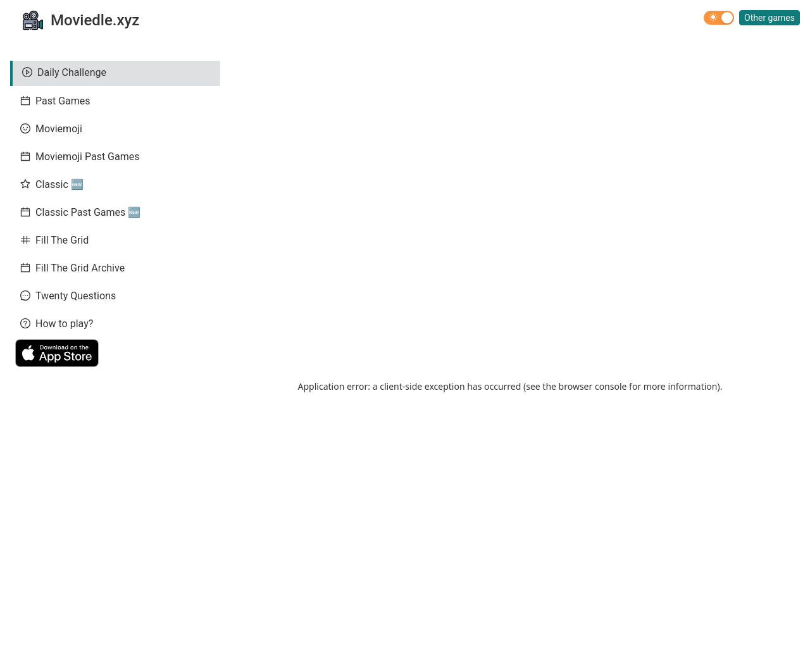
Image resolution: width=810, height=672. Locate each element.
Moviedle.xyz (95, 20)
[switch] (719, 18)
